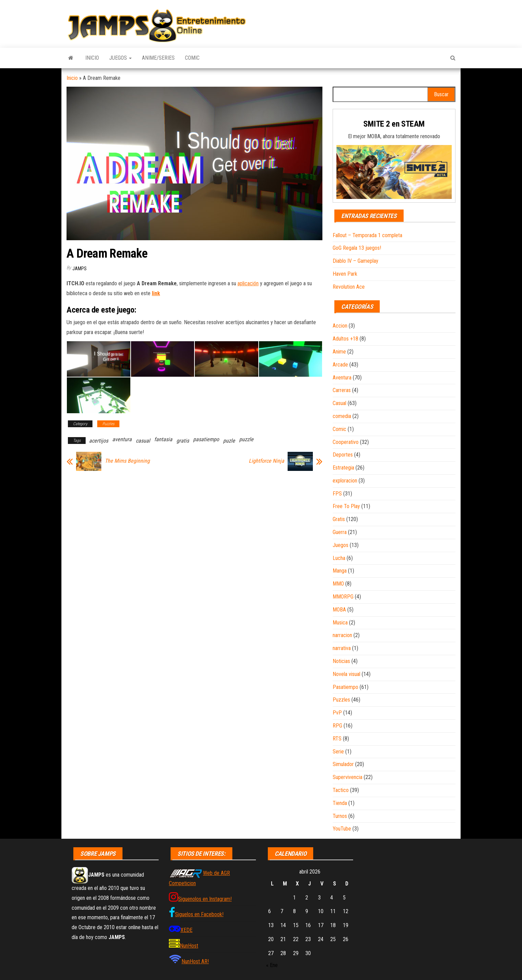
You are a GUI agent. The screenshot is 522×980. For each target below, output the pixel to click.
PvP (337, 713)
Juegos (120, 58)
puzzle (246, 439)
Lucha (339, 558)
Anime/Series (158, 58)
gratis (183, 441)
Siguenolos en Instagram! (205, 899)
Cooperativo (346, 442)
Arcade (340, 365)
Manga (340, 571)
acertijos (99, 441)
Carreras (342, 390)
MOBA (339, 610)
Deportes (343, 455)
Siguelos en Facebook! (199, 914)
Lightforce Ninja (266, 461)
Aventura (342, 378)
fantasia (163, 439)
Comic (192, 58)
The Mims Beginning (127, 461)
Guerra (340, 532)
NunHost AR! (195, 961)
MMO (338, 584)
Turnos (340, 816)
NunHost (189, 946)
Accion (340, 326)
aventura (122, 439)
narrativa (342, 648)
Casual (339, 403)
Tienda (340, 803)
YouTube (342, 829)
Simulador (343, 764)
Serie (338, 752)
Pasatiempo (345, 687)
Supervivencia (347, 777)
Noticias (341, 661)
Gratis (339, 519)
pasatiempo (206, 439)
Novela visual (346, 674)
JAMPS (79, 269)
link (156, 293)
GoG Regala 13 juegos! (357, 248)
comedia (342, 416)
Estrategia (343, 468)
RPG (337, 726)
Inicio (92, 58)
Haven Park (345, 274)
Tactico (341, 790)
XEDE (186, 930)
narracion (342, 635)
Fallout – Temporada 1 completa (367, 235)
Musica (340, 623)
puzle (229, 441)
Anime (339, 352)
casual (143, 441)
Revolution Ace (349, 287)
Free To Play (346, 506)
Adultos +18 (345, 339)
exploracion (345, 481)
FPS (337, 494)
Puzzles (108, 424)
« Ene (272, 965)
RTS (337, 739)
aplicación (248, 283)
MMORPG (343, 597)
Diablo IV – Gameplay (356, 261)
